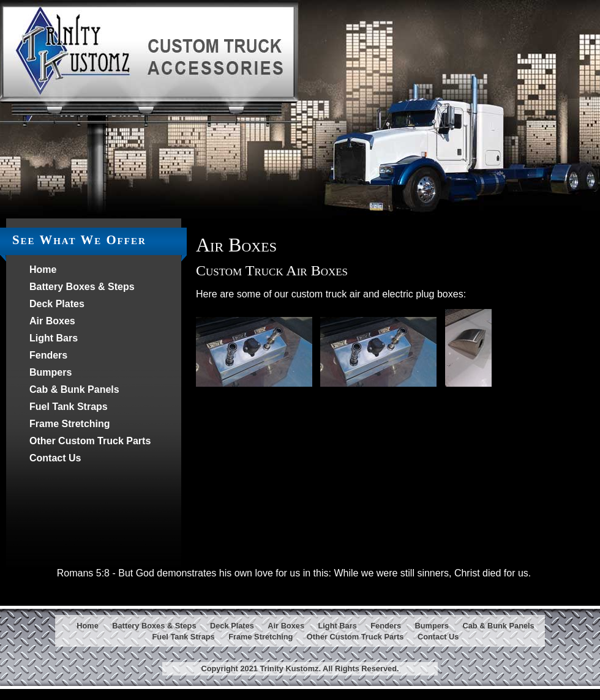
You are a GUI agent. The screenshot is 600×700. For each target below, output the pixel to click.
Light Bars (54, 338)
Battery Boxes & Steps (82, 287)
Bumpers (51, 372)
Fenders (48, 355)
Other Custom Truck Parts (90, 441)
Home (43, 270)
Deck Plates (57, 304)
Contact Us (55, 458)
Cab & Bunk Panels (74, 389)
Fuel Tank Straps (69, 407)
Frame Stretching (70, 424)
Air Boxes (52, 321)
